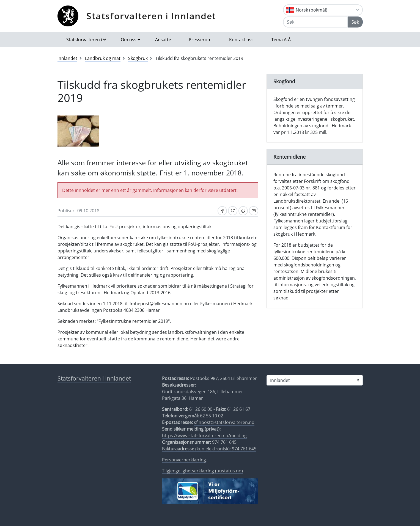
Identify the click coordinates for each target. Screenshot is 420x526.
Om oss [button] (129, 40)
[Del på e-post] (254, 211)
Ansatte (163, 40)
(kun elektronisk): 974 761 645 (209, 449)
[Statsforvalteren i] (315, 380)
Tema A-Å (281, 40)
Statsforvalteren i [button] (84, 40)
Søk (355, 22)
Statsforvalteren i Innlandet (151, 16)
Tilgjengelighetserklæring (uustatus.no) (202, 471)
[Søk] (315, 22)
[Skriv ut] (243, 211)
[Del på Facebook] (222, 211)
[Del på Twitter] (233, 211)
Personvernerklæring (184, 460)
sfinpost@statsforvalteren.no (224, 422)
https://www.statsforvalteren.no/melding (204, 436)
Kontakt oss (241, 40)
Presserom (200, 40)
